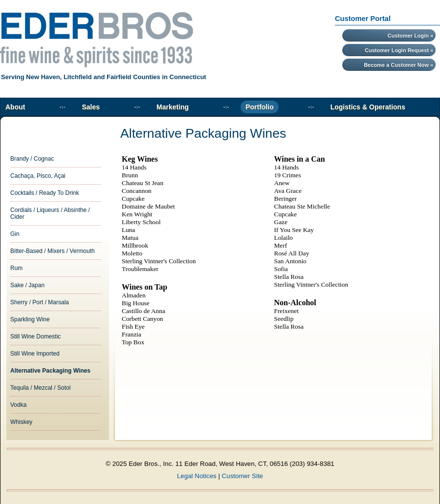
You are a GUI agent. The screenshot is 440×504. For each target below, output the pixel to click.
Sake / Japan (27, 285)
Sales (91, 107)
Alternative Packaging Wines (50, 371)
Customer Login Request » (399, 50)
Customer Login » (410, 36)
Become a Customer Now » (398, 65)
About (15, 107)
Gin (15, 234)
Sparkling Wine (30, 319)
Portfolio (260, 107)
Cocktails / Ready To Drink (45, 193)
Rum (16, 268)
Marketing (173, 107)
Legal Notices (197, 476)
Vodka (18, 405)
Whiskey (21, 422)
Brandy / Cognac (32, 159)
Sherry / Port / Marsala (40, 302)
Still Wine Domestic (35, 336)
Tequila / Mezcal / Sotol (40, 388)
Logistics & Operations (368, 107)
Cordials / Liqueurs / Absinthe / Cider (50, 213)
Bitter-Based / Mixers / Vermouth (53, 251)
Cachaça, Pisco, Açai (38, 176)
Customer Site (242, 476)
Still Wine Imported (35, 354)
